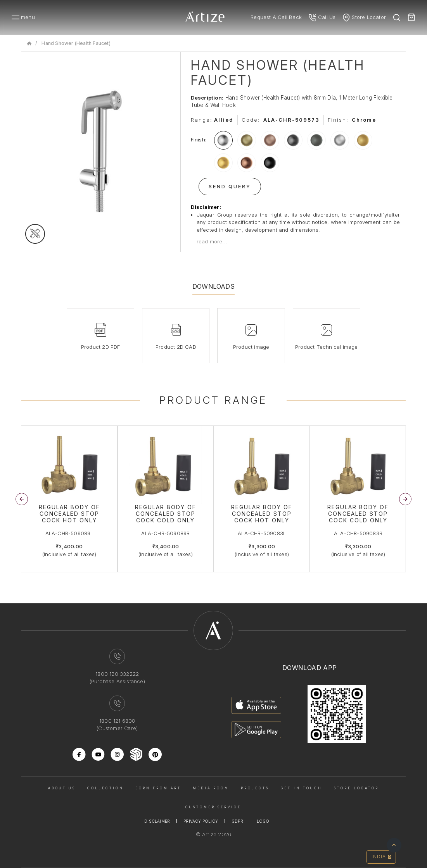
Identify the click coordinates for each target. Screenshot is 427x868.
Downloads (213, 286)
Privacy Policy (201, 821)
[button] (405, 499)
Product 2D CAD (176, 347)
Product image (251, 347)
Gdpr (237, 821)
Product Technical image (327, 347)
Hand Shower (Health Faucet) (76, 43)
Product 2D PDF (101, 347)
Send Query (230, 186)
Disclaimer (157, 821)
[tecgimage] (35, 234)
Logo (263, 821)
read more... (212, 241)
